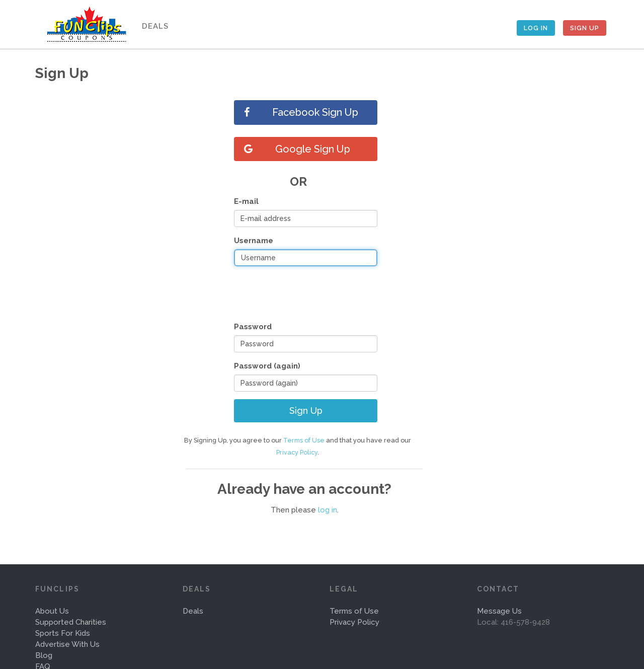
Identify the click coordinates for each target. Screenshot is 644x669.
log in (328, 510)
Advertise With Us (67, 644)
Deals (155, 26)
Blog (44, 655)
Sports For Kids (63, 633)
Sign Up (585, 28)
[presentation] (310, 293)
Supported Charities (71, 622)
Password (253, 327)
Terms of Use (304, 440)
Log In (536, 28)
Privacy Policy (297, 452)
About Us (52, 611)
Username (254, 241)
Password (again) (267, 366)
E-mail (246, 201)
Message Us (499, 611)
